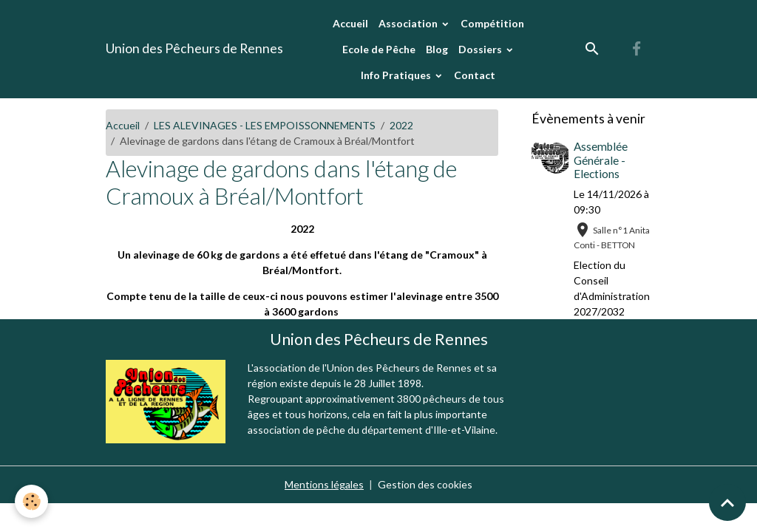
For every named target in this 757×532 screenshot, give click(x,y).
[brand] (194, 49)
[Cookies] (31, 501)
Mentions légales (324, 484)
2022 (401, 125)
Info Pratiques (397, 75)
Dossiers (481, 49)
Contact (475, 75)
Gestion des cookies (425, 484)
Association (409, 23)
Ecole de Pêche (379, 49)
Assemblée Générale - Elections (601, 160)
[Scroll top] (727, 502)
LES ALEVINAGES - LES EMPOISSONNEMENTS (265, 125)
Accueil (350, 23)
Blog (437, 49)
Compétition (492, 23)
